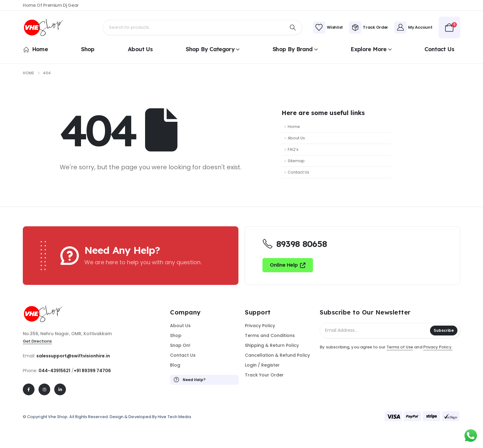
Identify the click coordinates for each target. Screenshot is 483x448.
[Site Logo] (46, 28)
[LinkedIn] (60, 389)
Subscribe (444, 330)
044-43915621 (54, 371)
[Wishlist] (328, 27)
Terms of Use (400, 347)
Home (35, 49)
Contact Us (439, 49)
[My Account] (413, 27)
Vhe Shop (58, 417)
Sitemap (296, 161)
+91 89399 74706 (92, 371)
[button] (288, 265)
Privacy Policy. (438, 347)
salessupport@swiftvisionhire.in (73, 356)
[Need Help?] (204, 380)
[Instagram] (44, 389)
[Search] (293, 27)
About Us (140, 49)
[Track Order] (369, 27)
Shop (88, 49)
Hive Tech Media (174, 417)
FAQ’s (293, 149)
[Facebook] (29, 389)
